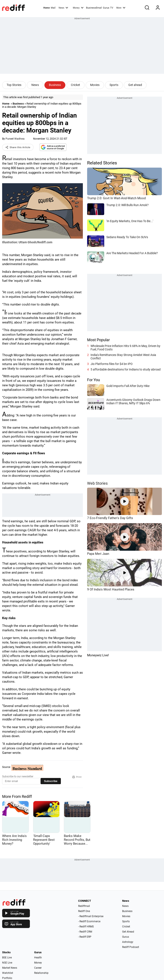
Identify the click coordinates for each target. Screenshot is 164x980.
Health (38, 958)
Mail (53, 8)
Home (47, 8)
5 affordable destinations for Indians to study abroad (126, 369)
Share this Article (18, 147)
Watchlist (8, 973)
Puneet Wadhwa (15, 139)
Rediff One (84, 911)
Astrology (128, 942)
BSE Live (7, 958)
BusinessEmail (94, 8)
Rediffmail (84, 906)
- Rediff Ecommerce (89, 921)
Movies (95, 85)
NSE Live (7, 963)
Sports (114, 85)
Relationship (41, 973)
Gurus (106, 8)
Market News (10, 968)
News (63, 7)
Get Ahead (128, 932)
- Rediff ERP (85, 937)
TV (112, 8)
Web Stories (97, 483)
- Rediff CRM (85, 932)
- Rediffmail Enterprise (91, 916)
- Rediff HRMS (86, 927)
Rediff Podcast (131, 947)
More (121, 7)
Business (55, 85)
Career (38, 968)
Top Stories (14, 85)
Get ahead (135, 85)
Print (77, 777)
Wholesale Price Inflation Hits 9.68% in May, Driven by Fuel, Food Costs (125, 348)
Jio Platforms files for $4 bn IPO (112, 364)
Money (78, 7)
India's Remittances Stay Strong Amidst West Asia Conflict (123, 357)
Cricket (75, 85)
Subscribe (51, 781)
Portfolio (7, 978)
